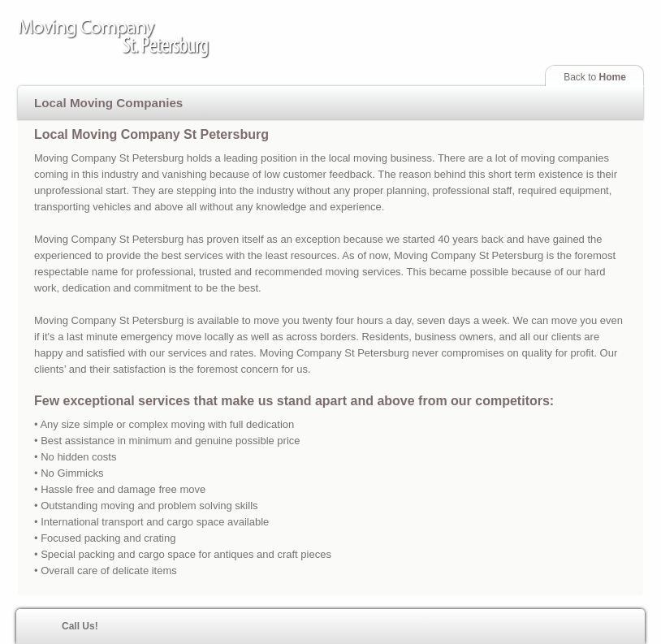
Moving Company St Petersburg (141, 40)
